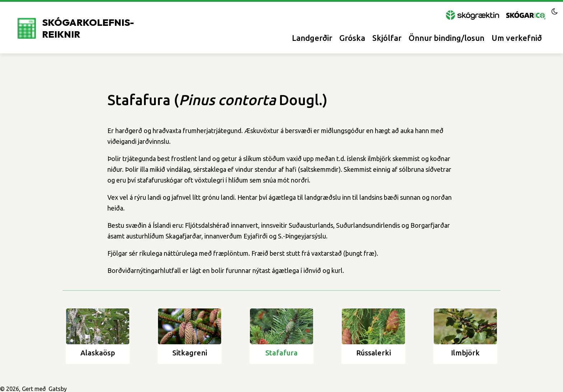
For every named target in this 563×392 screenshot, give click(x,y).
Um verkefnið (517, 38)
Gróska (352, 38)
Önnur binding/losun (446, 38)
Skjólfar (387, 38)
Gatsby (58, 389)
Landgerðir (312, 38)
